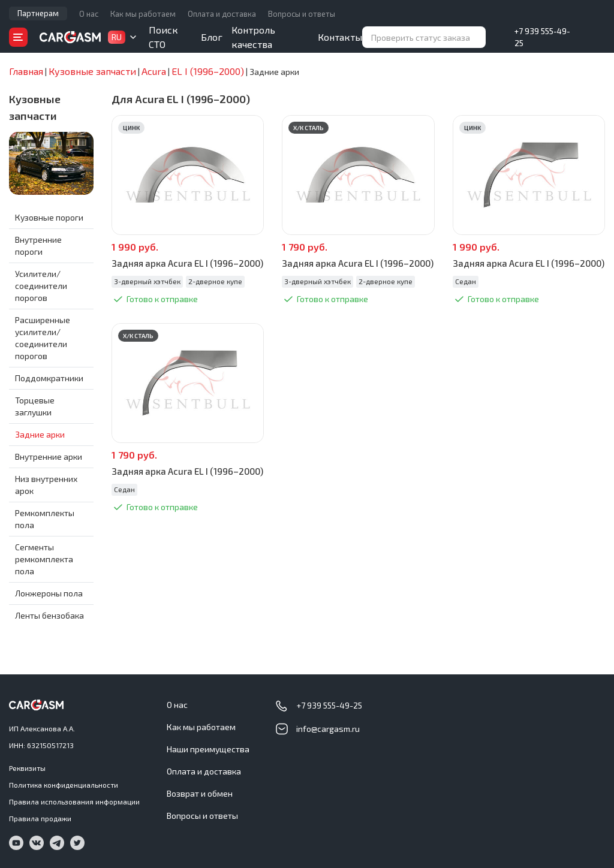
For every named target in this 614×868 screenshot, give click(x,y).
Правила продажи (40, 818)
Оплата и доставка (222, 14)
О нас (89, 14)
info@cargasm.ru (328, 729)
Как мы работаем (143, 14)
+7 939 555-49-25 (542, 37)
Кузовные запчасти (35, 107)
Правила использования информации (74, 801)
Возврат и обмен (200, 793)
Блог (212, 37)
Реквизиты (27, 768)
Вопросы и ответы (302, 14)
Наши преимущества (208, 749)
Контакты (340, 37)
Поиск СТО (163, 37)
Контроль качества (253, 37)
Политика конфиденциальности (64, 785)
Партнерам (38, 13)
